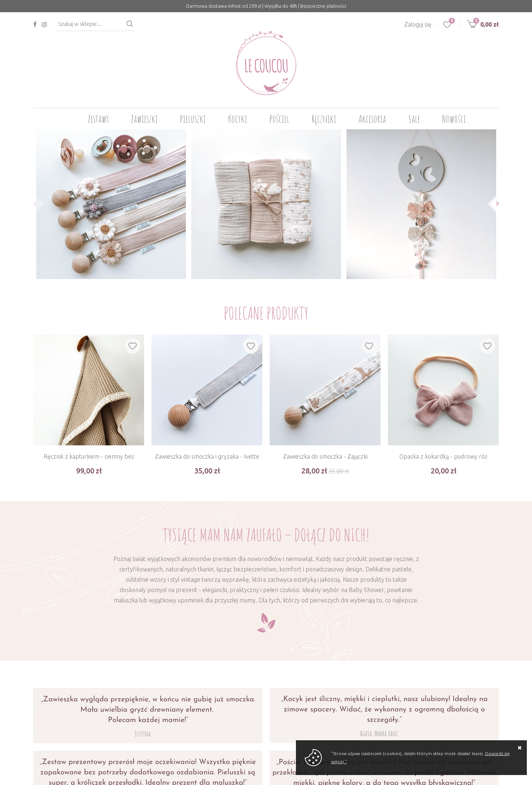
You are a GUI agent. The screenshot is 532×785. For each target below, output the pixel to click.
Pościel (279, 119)
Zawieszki (144, 119)
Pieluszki (193, 119)
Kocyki (238, 119)
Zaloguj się (418, 24)
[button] (33, 204)
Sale (414, 119)
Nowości (454, 119)
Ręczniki (324, 119)
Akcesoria (372, 119)
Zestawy (98, 119)
